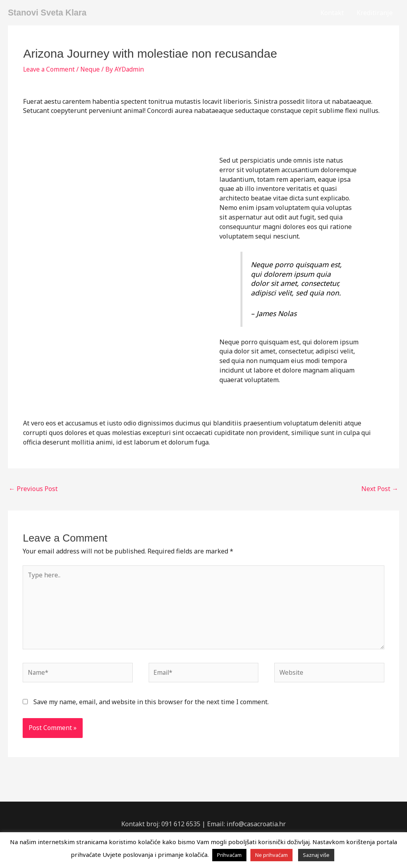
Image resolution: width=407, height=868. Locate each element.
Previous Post (33, 489)
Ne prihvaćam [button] (271, 855)
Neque (91, 69)
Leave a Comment (49, 69)
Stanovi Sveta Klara (49, 13)
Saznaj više (316, 855)
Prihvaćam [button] (229, 855)
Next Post (380, 489)
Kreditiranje (375, 13)
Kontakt (332, 13)
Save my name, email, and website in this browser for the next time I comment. (151, 705)
